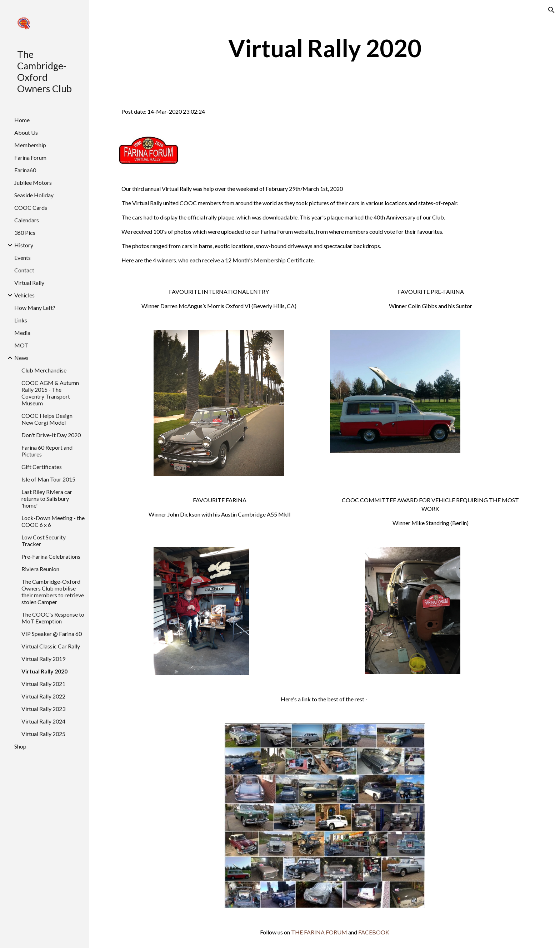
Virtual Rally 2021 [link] (43, 684)
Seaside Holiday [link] (34, 195)
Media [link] (22, 333)
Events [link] (22, 258)
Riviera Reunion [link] (40, 569)
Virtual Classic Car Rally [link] (51, 646)
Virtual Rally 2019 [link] (43, 659)
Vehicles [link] (24, 295)
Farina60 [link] (25, 170)
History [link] (24, 245)
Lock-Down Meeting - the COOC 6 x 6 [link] (53, 521)
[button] (551, 10)
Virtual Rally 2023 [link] (43, 709)
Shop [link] (20, 746)
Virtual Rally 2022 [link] (43, 696)
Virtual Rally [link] (29, 283)
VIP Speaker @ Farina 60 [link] (52, 634)
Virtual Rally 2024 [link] (43, 721)
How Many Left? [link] (35, 308)
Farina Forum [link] (30, 157)
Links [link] (21, 320)
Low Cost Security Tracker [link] (44, 540)
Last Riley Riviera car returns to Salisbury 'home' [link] (47, 498)
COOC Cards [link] (31, 208)
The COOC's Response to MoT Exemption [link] (53, 618)
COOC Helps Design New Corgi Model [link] (47, 419)
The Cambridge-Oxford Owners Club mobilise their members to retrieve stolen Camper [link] (53, 592)
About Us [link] (26, 132)
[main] (325, 48)
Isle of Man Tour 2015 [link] (48, 479)
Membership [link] (30, 145)
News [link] (21, 358)
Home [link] (22, 120)
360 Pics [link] (25, 233)
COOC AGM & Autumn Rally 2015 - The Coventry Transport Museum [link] (50, 393)
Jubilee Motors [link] (33, 182)
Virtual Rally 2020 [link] (44, 671)
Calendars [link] (27, 220)
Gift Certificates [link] (42, 467)
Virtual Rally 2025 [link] (43, 734)
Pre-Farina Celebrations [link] (51, 556)
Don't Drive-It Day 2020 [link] (51, 435)
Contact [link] (24, 270)
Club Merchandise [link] (44, 370)
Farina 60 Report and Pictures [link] (47, 451)
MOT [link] (21, 345)
